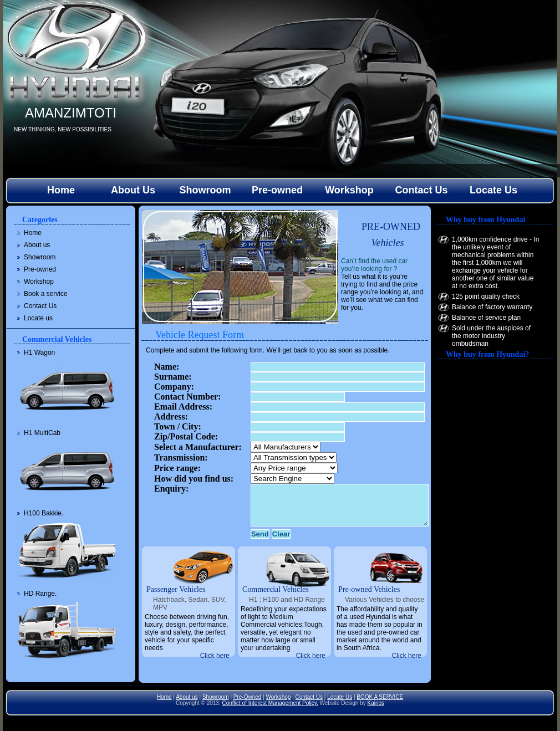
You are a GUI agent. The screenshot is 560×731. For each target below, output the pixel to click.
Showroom (205, 190)
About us (37, 245)
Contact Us (421, 190)
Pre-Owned (248, 697)
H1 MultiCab (42, 433)
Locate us (38, 318)
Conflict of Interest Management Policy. (270, 703)
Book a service (46, 294)
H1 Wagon (39, 352)
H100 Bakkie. (44, 513)
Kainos (376, 703)
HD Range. (40, 594)
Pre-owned (277, 190)
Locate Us (493, 190)
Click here (215, 656)
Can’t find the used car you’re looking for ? (374, 265)
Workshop (349, 190)
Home (61, 190)
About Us (133, 190)
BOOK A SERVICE (380, 697)
